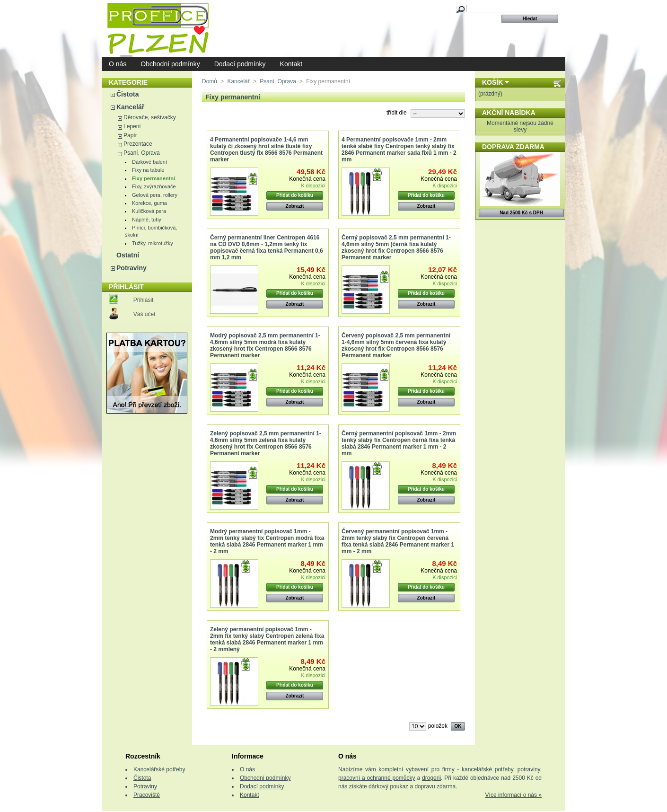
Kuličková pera (149, 211)
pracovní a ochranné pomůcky (377, 778)
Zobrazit (295, 206)
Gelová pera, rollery (155, 195)
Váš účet (145, 314)
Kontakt (291, 64)
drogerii (431, 778)
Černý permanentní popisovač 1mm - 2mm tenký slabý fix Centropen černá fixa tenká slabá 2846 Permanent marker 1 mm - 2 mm (399, 443)
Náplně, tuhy (147, 220)
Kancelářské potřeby (159, 769)
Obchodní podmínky (170, 64)
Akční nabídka (509, 113)
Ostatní (128, 255)
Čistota (127, 94)
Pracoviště (147, 795)
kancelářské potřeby (487, 769)
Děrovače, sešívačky (150, 117)
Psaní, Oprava (142, 153)
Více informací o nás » (513, 795)
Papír (130, 135)
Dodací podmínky (240, 64)
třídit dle (397, 113)
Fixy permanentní (154, 178)
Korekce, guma (149, 203)
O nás (118, 64)
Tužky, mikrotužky (153, 243)
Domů (210, 81)
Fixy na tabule (148, 170)
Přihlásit (144, 300)
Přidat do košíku (295, 195)
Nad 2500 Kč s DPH (521, 213)
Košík (492, 82)
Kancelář (130, 107)
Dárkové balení (149, 162)
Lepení (132, 126)
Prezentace (138, 144)
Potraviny (132, 268)
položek (438, 726)
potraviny (529, 769)
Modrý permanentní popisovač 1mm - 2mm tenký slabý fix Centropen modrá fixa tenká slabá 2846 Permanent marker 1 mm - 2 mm (267, 541)
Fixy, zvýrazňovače (154, 186)
